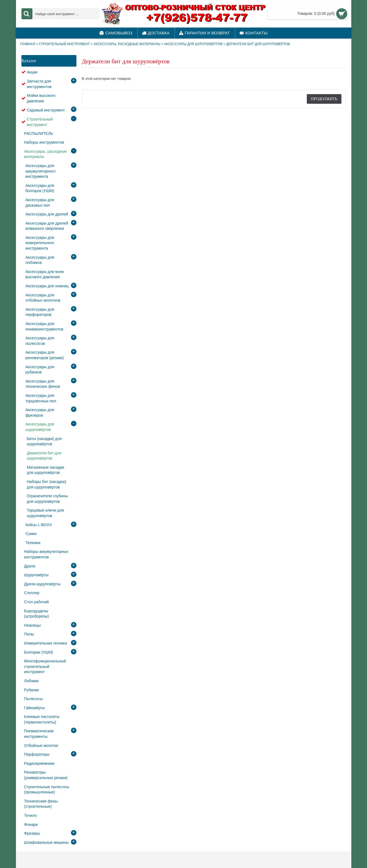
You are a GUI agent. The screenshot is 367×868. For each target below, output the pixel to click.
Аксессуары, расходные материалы (127, 44)
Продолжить (324, 99)
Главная (28, 44)
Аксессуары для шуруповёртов (193, 44)
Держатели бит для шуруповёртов (258, 44)
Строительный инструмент (64, 44)
